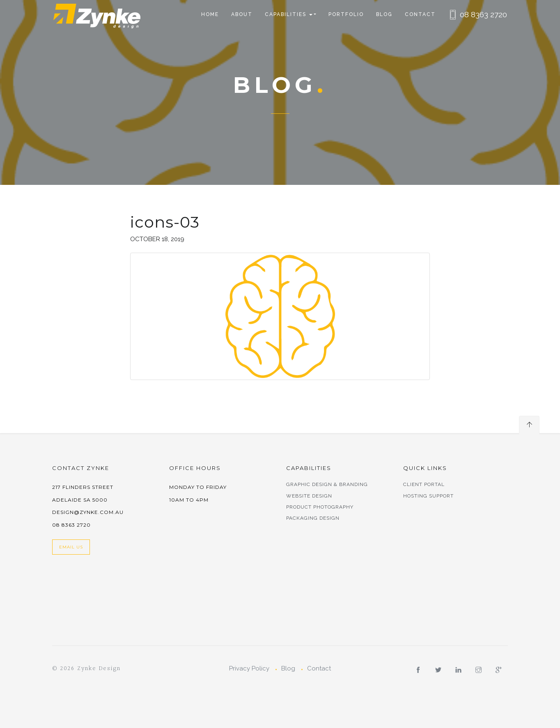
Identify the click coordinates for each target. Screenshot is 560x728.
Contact (420, 14)
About (242, 14)
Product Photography (320, 507)
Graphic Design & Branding (327, 484)
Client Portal (424, 484)
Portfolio (346, 14)
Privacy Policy (249, 668)
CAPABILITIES (289, 14)
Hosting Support (428, 496)
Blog (384, 14)
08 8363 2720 (483, 14)
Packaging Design (313, 518)
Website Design (309, 496)
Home (210, 14)
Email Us (71, 547)
